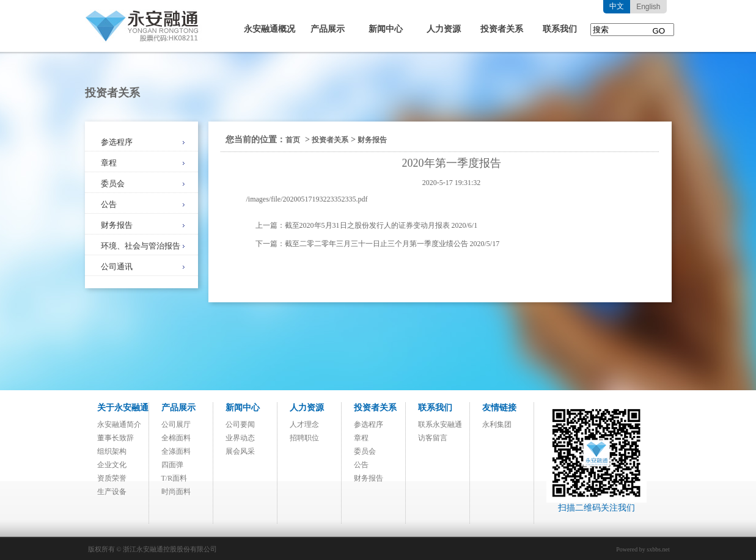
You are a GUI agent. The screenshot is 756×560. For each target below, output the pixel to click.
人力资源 (444, 29)
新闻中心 (386, 29)
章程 (109, 163)
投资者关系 (502, 29)
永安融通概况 (270, 29)
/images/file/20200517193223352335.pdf (307, 199)
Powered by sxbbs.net (643, 549)
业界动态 (240, 438)
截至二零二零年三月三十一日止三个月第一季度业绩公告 (376, 244)
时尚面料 (176, 492)
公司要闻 (240, 424)
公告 (109, 204)
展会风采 (240, 451)
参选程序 (117, 142)
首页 (293, 140)
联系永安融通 (440, 424)
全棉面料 (176, 438)
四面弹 (172, 465)
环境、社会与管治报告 (141, 246)
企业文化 (112, 465)
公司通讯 (117, 267)
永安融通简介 (119, 424)
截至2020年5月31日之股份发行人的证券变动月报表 (367, 225)
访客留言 (433, 438)
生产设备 (112, 492)
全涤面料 (176, 451)
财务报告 (117, 225)
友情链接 (499, 408)
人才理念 (304, 424)
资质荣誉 (112, 478)
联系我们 (560, 29)
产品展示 (328, 29)
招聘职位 (304, 438)
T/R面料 (174, 478)
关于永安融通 (123, 408)
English (648, 7)
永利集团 (497, 424)
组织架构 (112, 451)
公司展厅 (176, 424)
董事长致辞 (116, 438)
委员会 (113, 184)
